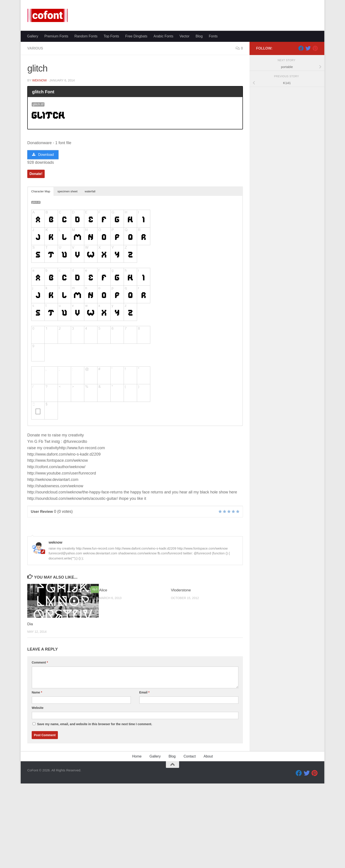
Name (37, 758)
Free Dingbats (136, 36)
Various (35, 114)
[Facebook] (301, 114)
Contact (190, 822)
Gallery (33, 36)
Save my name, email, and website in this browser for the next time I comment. (95, 790)
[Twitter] (308, 114)
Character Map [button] (41, 257)
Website (38, 774)
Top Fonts (111, 36)
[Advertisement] (172, 75)
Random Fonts (86, 36)
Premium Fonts (56, 36)
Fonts (213, 36)
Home (137, 822)
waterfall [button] (90, 257)
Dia (30, 690)
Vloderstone (181, 656)
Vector (184, 36)
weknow (39, 146)
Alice (103, 656)
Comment (40, 728)
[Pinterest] (315, 114)
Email (144, 758)
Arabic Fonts (163, 36)
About (208, 822)
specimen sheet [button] (67, 257)
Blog (199, 36)
